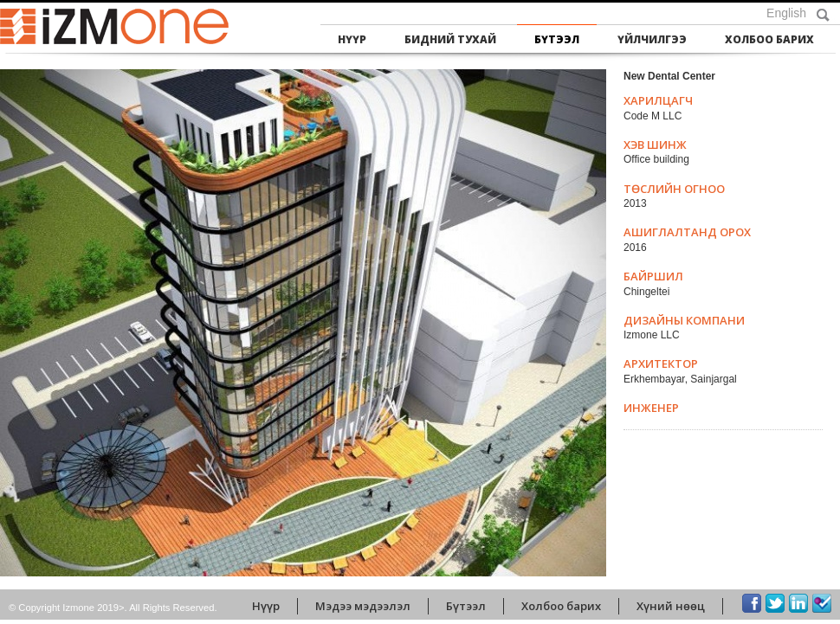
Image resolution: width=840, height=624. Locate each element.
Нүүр (352, 39)
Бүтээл (557, 39)
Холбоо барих (769, 39)
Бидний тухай (450, 39)
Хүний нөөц (671, 606)
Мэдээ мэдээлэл (363, 606)
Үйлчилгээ (652, 39)
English (786, 13)
